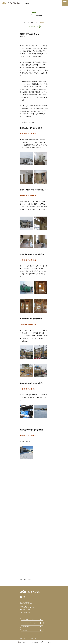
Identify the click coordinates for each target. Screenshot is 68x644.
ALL (25, 22)
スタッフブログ (32, 22)
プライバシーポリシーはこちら (31, 623)
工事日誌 (42, 22)
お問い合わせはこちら (28, 619)
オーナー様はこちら (28, 627)
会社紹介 (25, 630)
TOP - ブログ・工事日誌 (26, 579)
